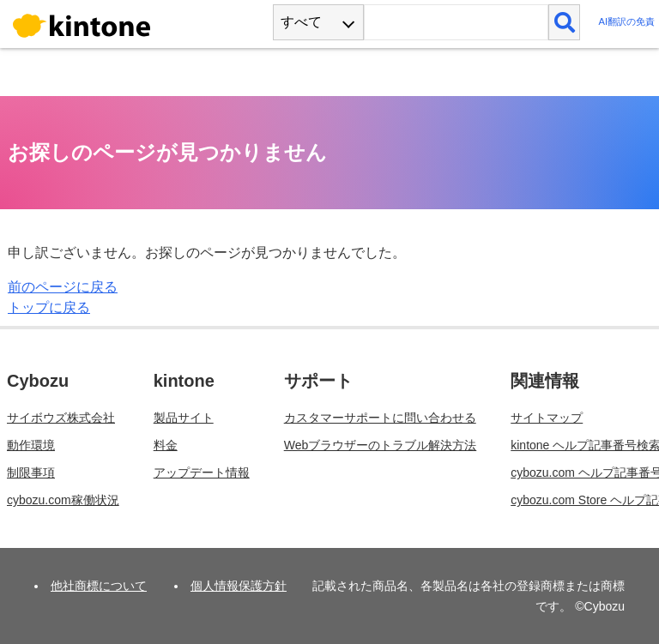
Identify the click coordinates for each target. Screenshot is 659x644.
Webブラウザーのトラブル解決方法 (381, 445)
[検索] (564, 22)
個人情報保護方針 (239, 586)
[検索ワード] (456, 22)
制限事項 (31, 472)
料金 (166, 445)
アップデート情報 (202, 472)
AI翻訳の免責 (626, 22)
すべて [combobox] (301, 22)
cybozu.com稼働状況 (63, 500)
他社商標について (99, 586)
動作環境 (31, 445)
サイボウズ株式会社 (61, 418)
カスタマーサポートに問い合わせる (380, 418)
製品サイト (184, 418)
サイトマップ (547, 418)
